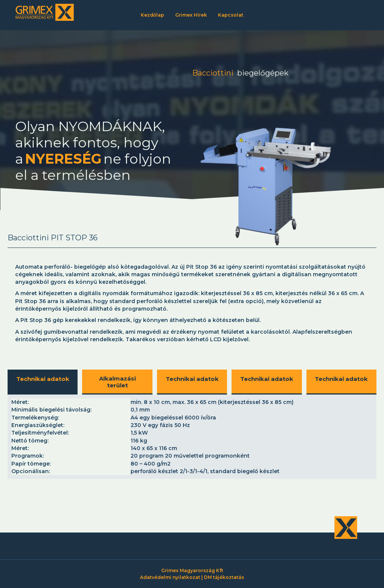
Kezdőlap (152, 15)
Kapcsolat (231, 15)
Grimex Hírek (191, 15)
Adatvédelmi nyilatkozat (170, 577)
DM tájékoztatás (224, 577)
